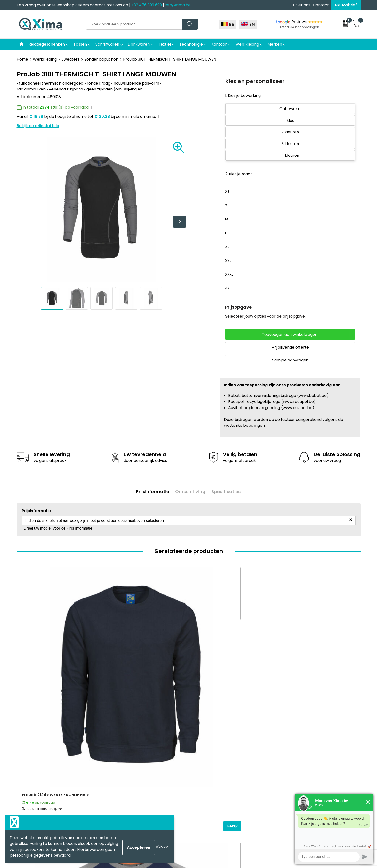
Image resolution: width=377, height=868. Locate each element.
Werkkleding (247, 44)
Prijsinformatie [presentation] (151, 490)
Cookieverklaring (296, 733)
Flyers (115, 748)
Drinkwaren (139, 44)
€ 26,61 (287, 679)
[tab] (151, 490)
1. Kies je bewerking (243, 95)
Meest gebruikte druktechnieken (140, 755)
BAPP (114, 792)
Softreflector (207, 741)
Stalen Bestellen (125, 777)
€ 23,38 (202, 679)
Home (22, 59)
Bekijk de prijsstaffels (38, 126)
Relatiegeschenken (47, 44)
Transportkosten (126, 785)
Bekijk (88, 679)
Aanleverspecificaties (130, 770)
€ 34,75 (30, 679)
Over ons (302, 5)
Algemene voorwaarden (303, 726)
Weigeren (163, 847)
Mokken (202, 733)
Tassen (80, 44)
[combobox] (134, 24)
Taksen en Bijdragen (128, 763)
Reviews (299, 22)
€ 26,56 (116, 679)
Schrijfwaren (107, 44)
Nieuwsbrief (346, 5)
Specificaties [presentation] (228, 490)
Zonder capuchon (101, 59)
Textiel (165, 44)
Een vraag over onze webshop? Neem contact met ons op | (74, 5)
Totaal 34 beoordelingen (299, 27)
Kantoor (219, 44)
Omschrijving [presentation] (190, 490)
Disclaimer (290, 741)
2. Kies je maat (239, 174)
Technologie (191, 44)
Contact (321, 5)
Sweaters (71, 59)
